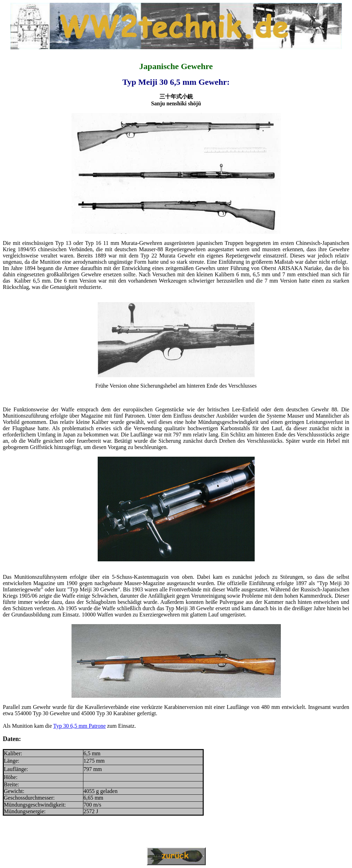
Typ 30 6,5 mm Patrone (80, 726)
